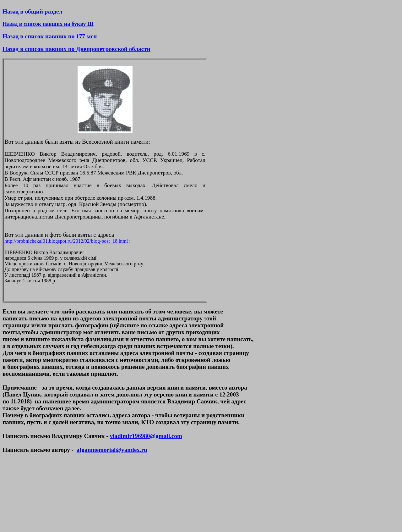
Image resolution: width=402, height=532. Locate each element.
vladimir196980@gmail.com (146, 436)
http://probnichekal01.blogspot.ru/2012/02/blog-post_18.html (66, 241)
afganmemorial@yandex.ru (112, 450)
